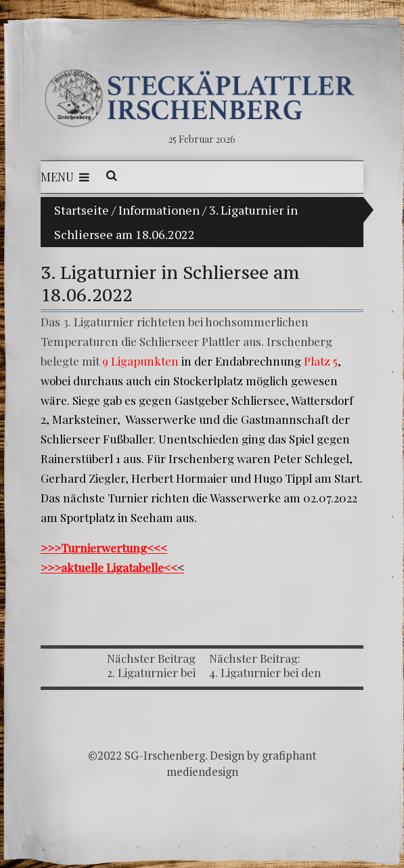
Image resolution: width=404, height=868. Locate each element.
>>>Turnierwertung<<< (104, 548)
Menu (65, 177)
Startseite (82, 210)
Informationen (159, 210)
